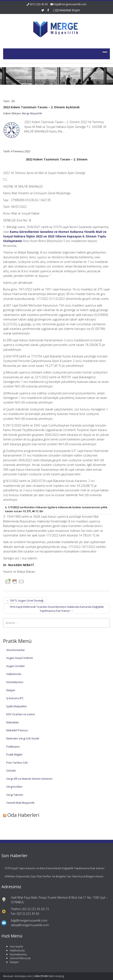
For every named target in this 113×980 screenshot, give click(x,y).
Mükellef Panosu (17, 730)
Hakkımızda (14, 674)
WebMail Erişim (68, 10)
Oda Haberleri (23, 815)
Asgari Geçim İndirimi (20, 658)
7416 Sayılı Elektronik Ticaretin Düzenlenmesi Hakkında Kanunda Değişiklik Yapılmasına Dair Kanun (57, 609)
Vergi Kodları (14, 787)
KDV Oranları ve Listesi (21, 714)
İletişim (11, 690)
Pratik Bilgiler (14, 754)
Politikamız (13, 747)
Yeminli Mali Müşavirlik (20, 803)
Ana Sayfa (14, 946)
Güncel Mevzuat (18, 958)
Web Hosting (56, 976)
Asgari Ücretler (16, 666)
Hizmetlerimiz (15, 682)
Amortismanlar (16, 650)
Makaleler (13, 722)
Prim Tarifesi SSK (17, 763)
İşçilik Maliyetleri (17, 706)
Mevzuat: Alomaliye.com (17, 976)
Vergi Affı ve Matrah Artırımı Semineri (29, 779)
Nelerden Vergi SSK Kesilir (23, 738)
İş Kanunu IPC (15, 698)
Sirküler (11, 771)
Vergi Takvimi (15, 795)
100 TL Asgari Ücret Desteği (25, 600)
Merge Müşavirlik (32, 113)
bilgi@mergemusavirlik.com (70, 4)
